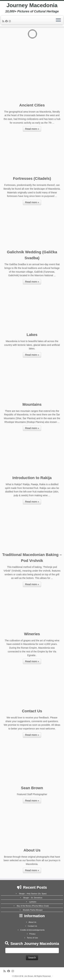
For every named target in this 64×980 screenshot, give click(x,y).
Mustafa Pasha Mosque (33, 910)
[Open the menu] (58, 20)
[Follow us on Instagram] (10, 21)
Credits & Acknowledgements (32, 930)
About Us (32, 922)
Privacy (32, 934)
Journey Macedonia (32, 5)
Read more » (32, 129)
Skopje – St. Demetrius (33, 898)
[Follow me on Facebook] (7, 21)
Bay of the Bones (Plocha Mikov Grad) (33, 906)
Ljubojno (33, 902)
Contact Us (32, 926)
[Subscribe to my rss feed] (4, 21)
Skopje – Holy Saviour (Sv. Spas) (33, 894)
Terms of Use (32, 938)
